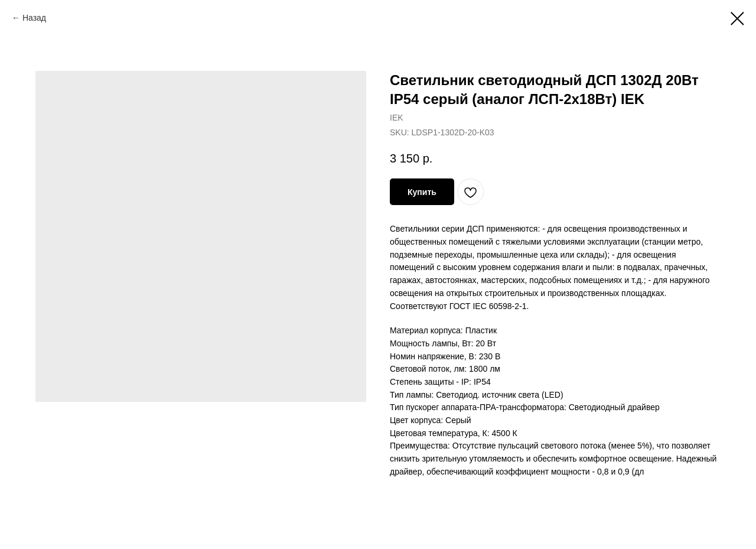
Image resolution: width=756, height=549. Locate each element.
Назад (34, 18)
